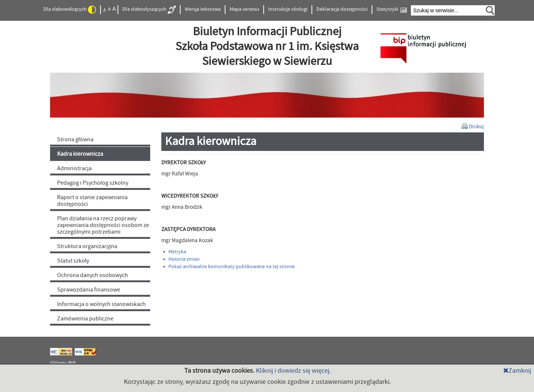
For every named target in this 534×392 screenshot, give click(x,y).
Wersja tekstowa (203, 9)
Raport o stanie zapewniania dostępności (92, 201)
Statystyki (392, 9)
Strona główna (75, 139)
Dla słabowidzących (70, 10)
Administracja (74, 168)
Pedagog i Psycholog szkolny (93, 183)
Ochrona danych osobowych (93, 275)
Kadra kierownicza (80, 154)
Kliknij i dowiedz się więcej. (293, 371)
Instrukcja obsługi (288, 9)
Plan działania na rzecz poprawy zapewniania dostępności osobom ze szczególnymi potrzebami (103, 225)
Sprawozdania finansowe (89, 290)
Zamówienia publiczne (85, 319)
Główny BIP (63, 363)
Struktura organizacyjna (87, 246)
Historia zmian (182, 259)
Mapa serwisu (244, 9)
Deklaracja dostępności (342, 9)
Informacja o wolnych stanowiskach (101, 304)
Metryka (175, 252)
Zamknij (517, 371)
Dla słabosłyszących (149, 10)
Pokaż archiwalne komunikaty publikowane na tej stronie (229, 267)
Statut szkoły (73, 261)
